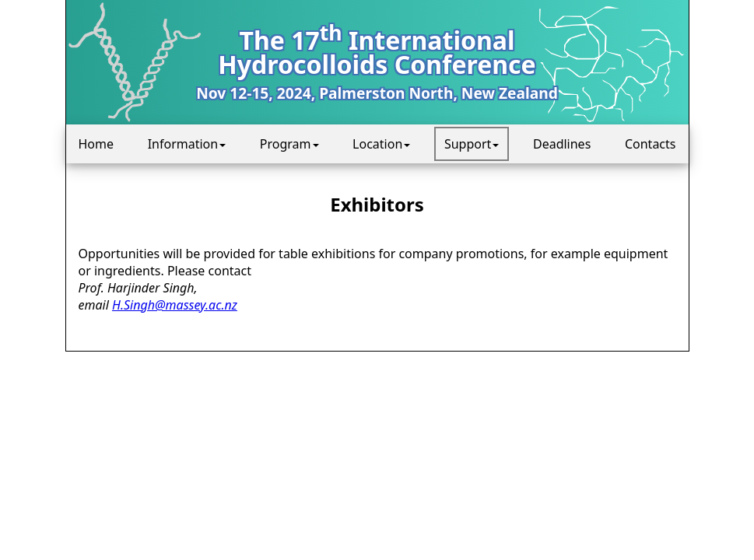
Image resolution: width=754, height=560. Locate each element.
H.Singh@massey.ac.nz (175, 305)
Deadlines (562, 144)
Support (472, 144)
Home (96, 144)
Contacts (651, 144)
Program (289, 144)
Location (381, 144)
